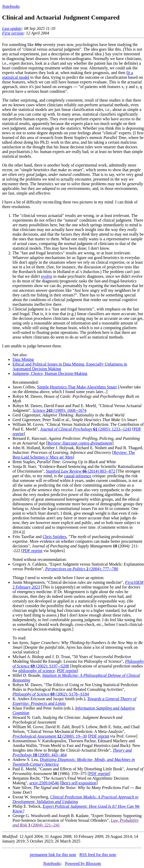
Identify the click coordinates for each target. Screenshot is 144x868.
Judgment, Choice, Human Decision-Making (50, 373)
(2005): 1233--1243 (86, 429)
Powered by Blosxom (83, 863)
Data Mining (23, 359)
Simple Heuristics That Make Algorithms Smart (77, 387)
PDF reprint (33, 551)
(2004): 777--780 (82, 569)
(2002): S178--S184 (51, 694)
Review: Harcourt (80, 443)
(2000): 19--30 (50, 736)
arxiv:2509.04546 (44, 783)
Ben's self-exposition (79, 783)
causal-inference (78, 476)
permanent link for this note (53, 855)
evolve (47, 276)
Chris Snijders (54, 537)
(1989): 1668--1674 (60, 410)
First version (13, 33)
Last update (12, 28)
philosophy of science (37, 671)
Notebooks (11, 6)
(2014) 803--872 (81, 471)
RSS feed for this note (98, 855)
